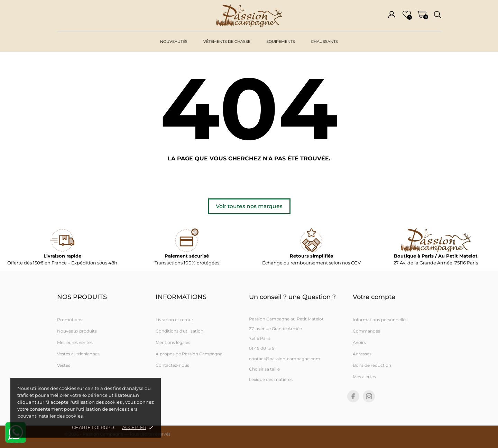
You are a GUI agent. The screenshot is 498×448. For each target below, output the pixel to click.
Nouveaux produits (77, 331)
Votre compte (374, 297)
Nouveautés (174, 41)
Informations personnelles (380, 320)
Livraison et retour (174, 320)
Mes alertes (364, 377)
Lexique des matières (271, 379)
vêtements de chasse (227, 41)
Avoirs (359, 342)
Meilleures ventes (75, 342)
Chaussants (324, 41)
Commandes (366, 331)
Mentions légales (173, 342)
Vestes (64, 365)
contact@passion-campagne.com (285, 359)
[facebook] (353, 396)
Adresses (362, 354)
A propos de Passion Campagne (189, 354)
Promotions (70, 320)
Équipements (281, 41)
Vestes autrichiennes (78, 354)
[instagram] (369, 396)
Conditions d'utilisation (179, 331)
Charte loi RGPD (93, 427)
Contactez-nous (172, 365)
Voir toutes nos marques (249, 206)
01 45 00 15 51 (262, 348)
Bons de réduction (372, 365)
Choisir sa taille (264, 369)
